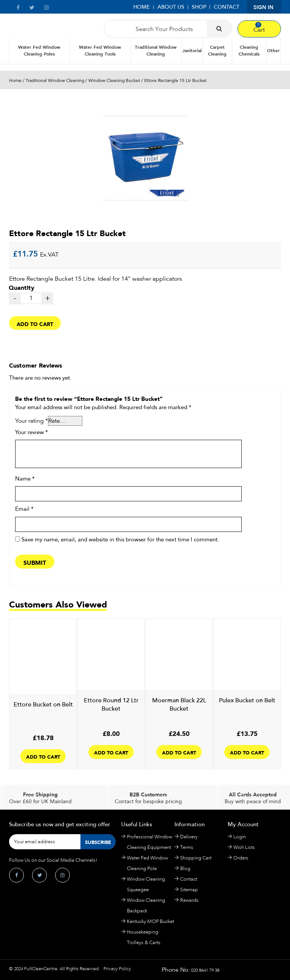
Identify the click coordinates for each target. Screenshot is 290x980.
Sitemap (189, 890)
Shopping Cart (196, 858)
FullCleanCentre (41, 969)
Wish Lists (244, 847)
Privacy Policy (117, 969)
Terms (187, 847)
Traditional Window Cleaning (156, 50)
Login (240, 837)
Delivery (189, 837)
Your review (32, 433)
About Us (171, 7)
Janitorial (192, 50)
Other (273, 50)
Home (142, 7)
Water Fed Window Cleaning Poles (39, 50)
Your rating (32, 421)
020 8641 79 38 (205, 970)
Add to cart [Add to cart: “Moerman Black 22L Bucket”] (179, 752)
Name (25, 479)
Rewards (189, 900)
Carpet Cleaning (217, 50)
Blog (185, 868)
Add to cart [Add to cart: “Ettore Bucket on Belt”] (43, 756)
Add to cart (35, 323)
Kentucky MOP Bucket (150, 921)
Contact (227, 7)
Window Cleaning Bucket (114, 80)
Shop (199, 7)
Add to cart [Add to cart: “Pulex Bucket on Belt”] (247, 752)
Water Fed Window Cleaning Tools (100, 50)
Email (24, 509)
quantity (145, 272)
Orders (241, 858)
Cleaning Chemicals (249, 50)
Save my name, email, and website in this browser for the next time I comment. (120, 540)
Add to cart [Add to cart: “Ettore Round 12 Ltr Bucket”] (111, 752)
